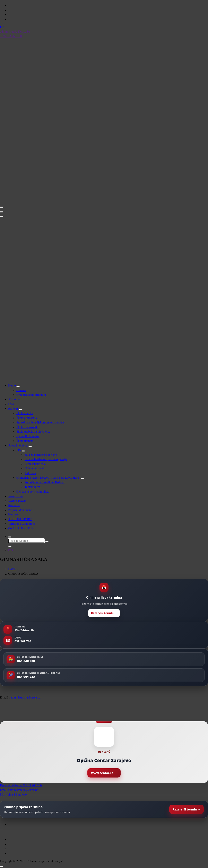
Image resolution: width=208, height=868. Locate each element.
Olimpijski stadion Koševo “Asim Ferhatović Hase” (48, 478)
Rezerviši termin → (104, 613)
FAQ (11, 404)
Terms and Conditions (22, 524)
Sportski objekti (18, 445)
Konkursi (14, 505)
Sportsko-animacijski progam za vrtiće (40, 422)
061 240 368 (26, 661)
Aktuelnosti (15, 399)
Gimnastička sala (35, 464)
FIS (19, 450)
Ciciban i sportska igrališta (33, 492)
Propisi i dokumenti (20, 510)
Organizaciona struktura (31, 395)
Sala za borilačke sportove (41, 455)
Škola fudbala (25, 441)
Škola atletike (25, 413)
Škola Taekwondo (27, 427)
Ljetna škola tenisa (28, 436)
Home (12, 385)
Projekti (13, 409)
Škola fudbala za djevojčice (33, 432)
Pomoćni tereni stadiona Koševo (45, 482)
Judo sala (30, 473)
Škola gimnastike (27, 418)
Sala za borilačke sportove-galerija (46, 459)
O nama (21, 390)
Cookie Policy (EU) (20, 528)
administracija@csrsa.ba (25, 697)
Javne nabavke (17, 501)
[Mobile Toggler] (18, 387)
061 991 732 (26, 677)
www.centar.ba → (104, 773)
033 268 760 (23, 641)
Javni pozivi (16, 496)
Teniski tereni (33, 487)
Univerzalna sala (35, 468)
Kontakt (13, 514)
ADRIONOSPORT (20, 519)
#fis (11, 550)
